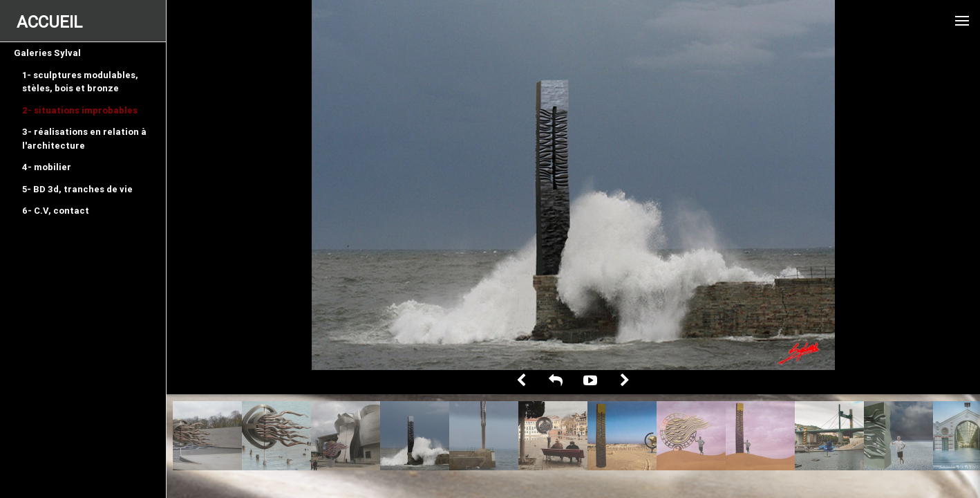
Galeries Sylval (47, 53)
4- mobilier (47, 167)
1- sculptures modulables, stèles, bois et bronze (80, 82)
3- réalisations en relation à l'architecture (84, 139)
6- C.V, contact (56, 211)
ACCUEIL (49, 22)
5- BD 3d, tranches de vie (77, 189)
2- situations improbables (80, 110)
